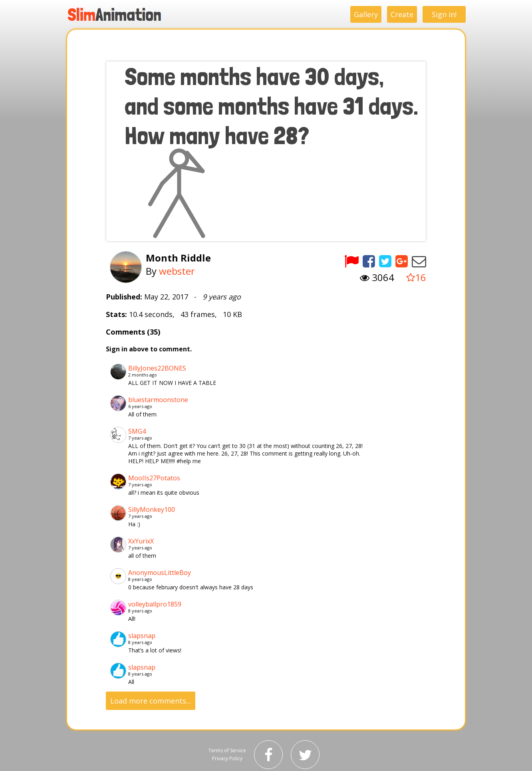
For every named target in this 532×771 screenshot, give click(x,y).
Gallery (366, 14)
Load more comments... (151, 701)
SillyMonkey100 (152, 509)
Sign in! (444, 14)
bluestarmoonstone (158, 400)
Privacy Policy (227, 758)
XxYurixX (141, 541)
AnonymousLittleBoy (160, 573)
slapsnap (142, 636)
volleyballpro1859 (155, 604)
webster (177, 271)
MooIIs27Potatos (154, 478)
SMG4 (137, 431)
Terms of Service (227, 750)
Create (402, 14)
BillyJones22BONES (157, 368)
